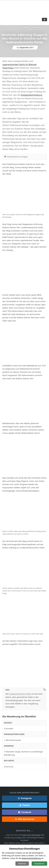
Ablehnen (22, 864)
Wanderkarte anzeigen (16, 157)
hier (20, 838)
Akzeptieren (39, 864)
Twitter (24, 805)
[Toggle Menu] (44, 20)
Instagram (25, 798)
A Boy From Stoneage (31, 835)
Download (9, 766)
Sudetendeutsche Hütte (20, 694)
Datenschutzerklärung (31, 858)
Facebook (24, 812)
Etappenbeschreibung (32, 95)
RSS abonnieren (24, 819)
